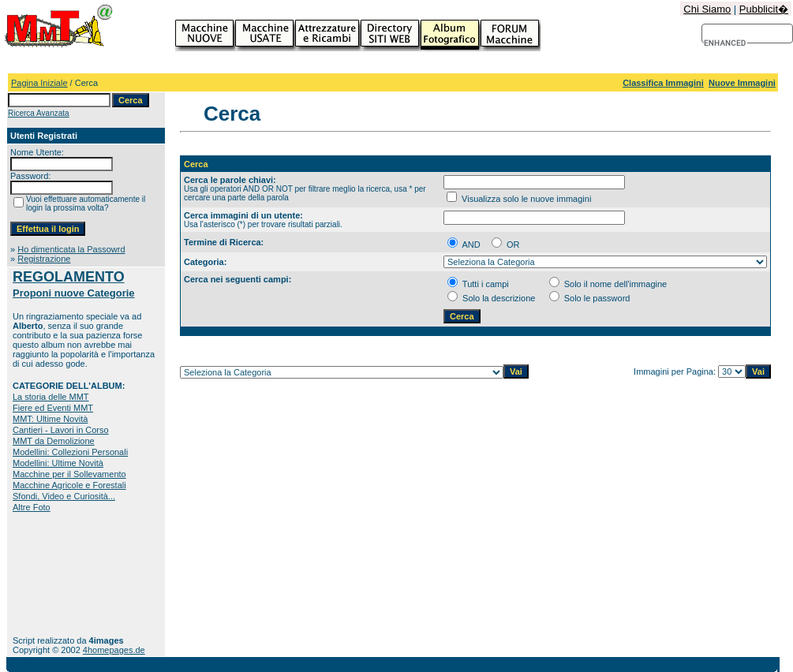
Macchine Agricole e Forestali (69, 485)
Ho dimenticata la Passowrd (71, 249)
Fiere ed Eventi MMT (53, 408)
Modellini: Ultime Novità (58, 463)
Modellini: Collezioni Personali (70, 452)
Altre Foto (32, 507)
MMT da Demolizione (54, 441)
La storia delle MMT (51, 397)
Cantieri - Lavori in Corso (61, 430)
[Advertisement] (62, 574)
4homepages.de (114, 650)
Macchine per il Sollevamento (69, 474)
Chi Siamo (707, 9)
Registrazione (44, 259)
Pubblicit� (764, 9)
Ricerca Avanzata (39, 113)
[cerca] (726, 43)
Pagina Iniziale (39, 83)
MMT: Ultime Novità (50, 419)
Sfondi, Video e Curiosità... (64, 496)
